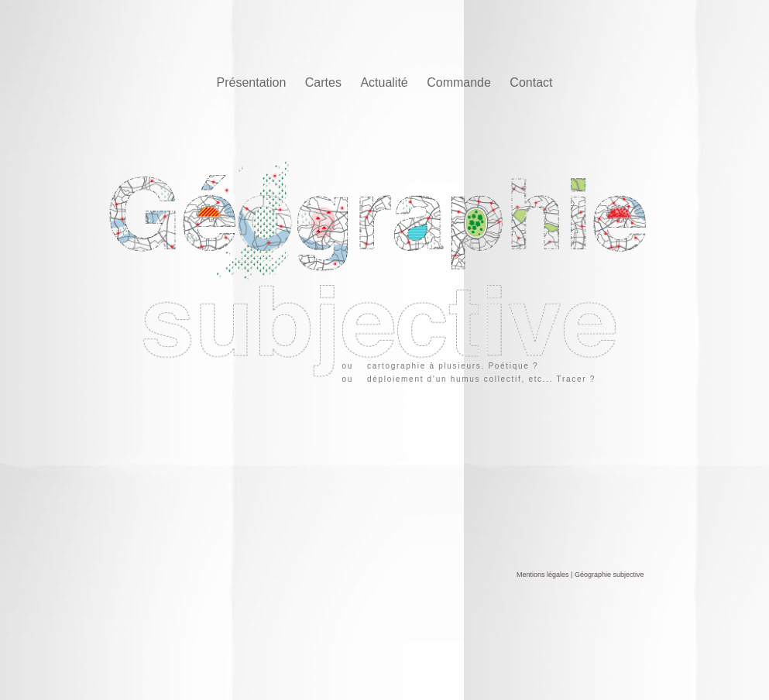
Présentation (253, 82)
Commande (460, 82)
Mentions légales (543, 575)
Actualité (386, 82)
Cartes (325, 82)
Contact (531, 82)
